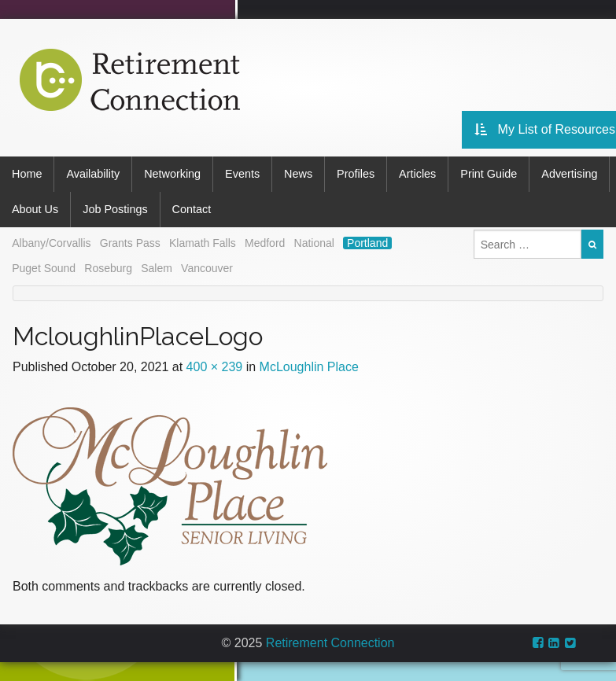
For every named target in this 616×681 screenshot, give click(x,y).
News (298, 174)
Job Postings (115, 209)
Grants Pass (130, 243)
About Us (35, 209)
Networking (172, 174)
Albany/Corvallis (51, 243)
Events (242, 174)
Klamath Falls (203, 243)
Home (27, 174)
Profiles (356, 174)
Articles (417, 174)
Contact (192, 209)
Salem (157, 268)
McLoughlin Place (309, 367)
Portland (367, 243)
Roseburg (108, 268)
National (314, 243)
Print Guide (489, 174)
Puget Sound (44, 268)
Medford (265, 243)
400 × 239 (215, 367)
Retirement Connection (330, 643)
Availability (93, 174)
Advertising (569, 174)
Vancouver (207, 268)
